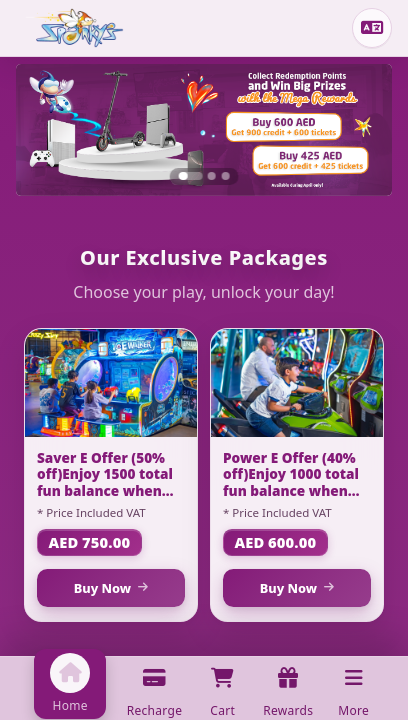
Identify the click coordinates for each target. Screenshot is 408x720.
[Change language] (372, 28)
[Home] (74, 28)
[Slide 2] (212, 176)
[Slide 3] (226, 176)
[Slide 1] (190, 176)
